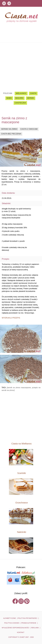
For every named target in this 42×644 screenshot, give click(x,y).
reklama (35, 628)
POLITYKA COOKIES (12, 623)
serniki (31, 98)
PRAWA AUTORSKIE (29, 623)
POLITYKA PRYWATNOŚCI (27, 618)
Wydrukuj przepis (11, 318)
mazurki (19, 98)
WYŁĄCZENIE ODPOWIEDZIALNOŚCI (16, 628)
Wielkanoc (21, 93)
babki (9, 98)
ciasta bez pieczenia (11, 134)
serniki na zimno (9, 129)
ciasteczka (20, 103)
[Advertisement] (21, 65)
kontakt (21, 632)
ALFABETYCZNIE (10, 618)
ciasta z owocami (29, 129)
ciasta (33, 93)
